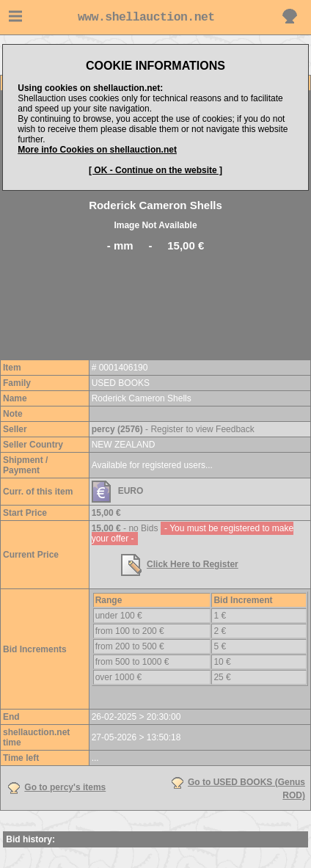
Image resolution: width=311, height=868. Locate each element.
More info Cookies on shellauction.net (97, 150)
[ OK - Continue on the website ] (155, 170)
